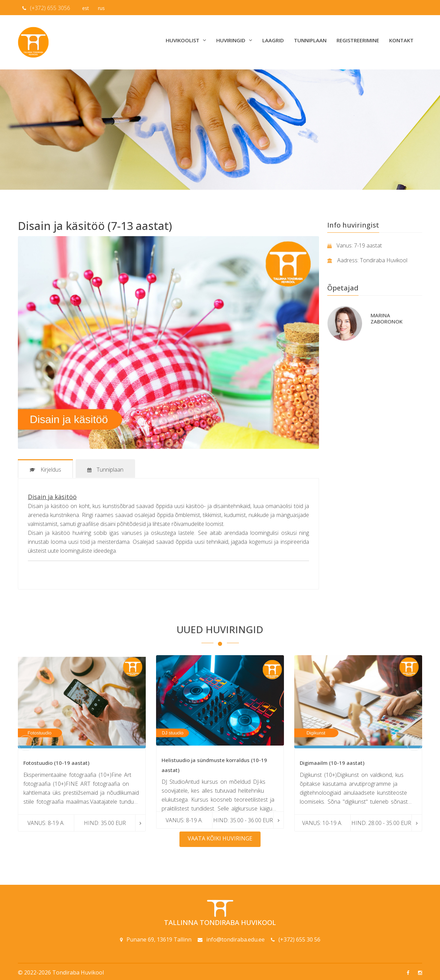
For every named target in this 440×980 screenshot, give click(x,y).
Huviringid (234, 40)
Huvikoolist (186, 40)
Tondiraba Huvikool (78, 972)
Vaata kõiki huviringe (220, 838)
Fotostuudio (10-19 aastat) (56, 762)
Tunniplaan (310, 40)
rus (101, 8)
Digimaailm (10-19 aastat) (332, 762)
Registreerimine (358, 40)
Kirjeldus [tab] (45, 470)
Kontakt (401, 40)
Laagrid (273, 40)
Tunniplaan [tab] (106, 470)
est (86, 8)
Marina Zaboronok (387, 318)
